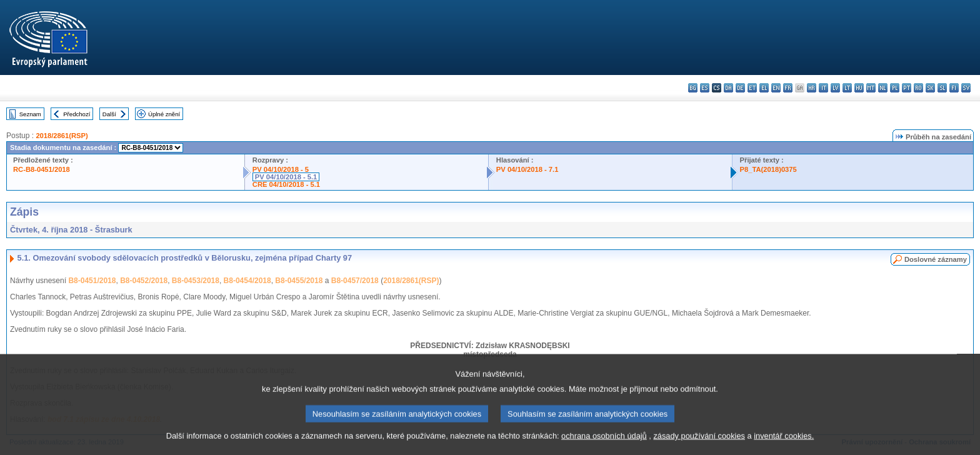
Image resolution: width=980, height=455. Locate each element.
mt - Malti (871, 88)
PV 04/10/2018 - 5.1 (286, 177)
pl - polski (895, 88)
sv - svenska (966, 88)
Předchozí (77, 114)
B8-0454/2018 (247, 281)
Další (109, 114)
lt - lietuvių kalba (847, 88)
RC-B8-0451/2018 (42, 169)
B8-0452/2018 (144, 281)
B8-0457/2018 (355, 281)
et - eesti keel (752, 88)
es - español (705, 88)
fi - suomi (954, 88)
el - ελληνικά (764, 88)
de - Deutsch (740, 88)
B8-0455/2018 (299, 281)
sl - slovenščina (942, 88)
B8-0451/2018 (92, 281)
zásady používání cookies (699, 447)
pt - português (907, 88)
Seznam (30, 114)
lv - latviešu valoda (835, 88)
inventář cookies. (784, 447)
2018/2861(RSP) (62, 136)
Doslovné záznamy (936, 259)
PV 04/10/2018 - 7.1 (527, 169)
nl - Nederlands (883, 88)
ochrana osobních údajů (604, 447)
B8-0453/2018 (196, 281)
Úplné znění (164, 114)
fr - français (788, 88)
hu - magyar (859, 88)
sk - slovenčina (930, 88)
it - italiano (823, 88)
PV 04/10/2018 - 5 (281, 169)
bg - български (693, 88)
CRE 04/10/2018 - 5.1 (286, 184)
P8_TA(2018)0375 (768, 169)
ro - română (918, 88)
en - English (776, 88)
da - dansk (728, 88)
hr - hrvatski (812, 88)
